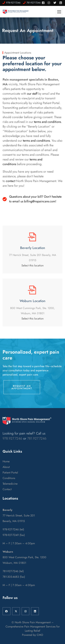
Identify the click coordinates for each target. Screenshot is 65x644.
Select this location (32, 265)
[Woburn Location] (33, 290)
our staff (32, 94)
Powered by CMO (33, 635)
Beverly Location (33, 248)
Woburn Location (32, 301)
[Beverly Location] (33, 237)
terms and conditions (47, 122)
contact (11, 181)
